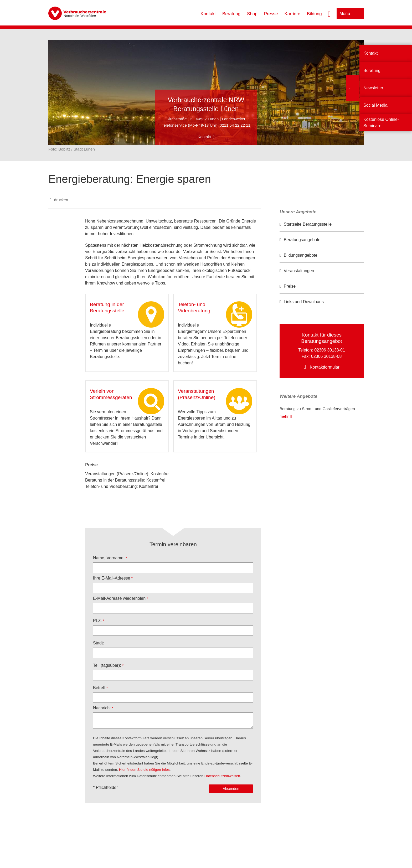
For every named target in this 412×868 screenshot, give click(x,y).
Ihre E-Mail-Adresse (112, 578)
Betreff (99, 688)
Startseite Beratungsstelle (308, 224)
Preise (290, 286)
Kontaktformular (325, 367)
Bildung (314, 14)
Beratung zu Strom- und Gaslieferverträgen (317, 409)
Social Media (375, 105)
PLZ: (97, 621)
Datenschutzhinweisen (222, 776)
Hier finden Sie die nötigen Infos (144, 770)
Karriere (292, 14)
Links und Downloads (304, 302)
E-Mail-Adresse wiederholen (119, 598)
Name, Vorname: (109, 558)
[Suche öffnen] (329, 13)
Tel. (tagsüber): (107, 665)
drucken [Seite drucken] (61, 200)
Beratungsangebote (302, 240)
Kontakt (208, 14)
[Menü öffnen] (350, 14)
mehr (284, 416)
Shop (252, 14)
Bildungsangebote (301, 255)
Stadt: (99, 643)
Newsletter (373, 88)
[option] (322, 224)
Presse (271, 14)
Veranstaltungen (299, 271)
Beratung (231, 14)
